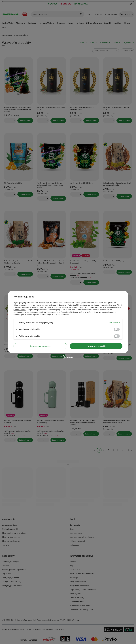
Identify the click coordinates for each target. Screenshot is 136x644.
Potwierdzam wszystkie (96, 346)
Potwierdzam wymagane (40, 346)
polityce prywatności (39, 307)
